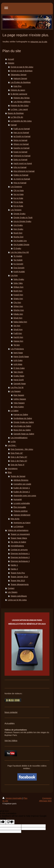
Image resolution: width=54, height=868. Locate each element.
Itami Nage (18, 353)
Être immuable (20, 507)
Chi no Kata (19, 190)
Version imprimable (12, 798)
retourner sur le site (39, 42)
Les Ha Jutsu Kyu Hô (20, 252)
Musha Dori (19, 237)
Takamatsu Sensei (19, 75)
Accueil (11, 59)
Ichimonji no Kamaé (22, 156)
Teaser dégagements (20, 584)
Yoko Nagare (19, 403)
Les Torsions (16, 210)
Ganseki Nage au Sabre (24, 434)
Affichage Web (45, 801)
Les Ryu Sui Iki (17, 387)
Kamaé (14, 125)
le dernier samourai (19, 94)
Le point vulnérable (22, 503)
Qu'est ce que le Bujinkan (22, 71)
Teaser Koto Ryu (18, 573)
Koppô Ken (18, 295)
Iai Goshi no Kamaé (22, 136)
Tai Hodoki (18, 260)
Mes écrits (15, 519)
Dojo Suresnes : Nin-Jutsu (22, 449)
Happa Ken (18, 341)
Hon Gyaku (18, 229)
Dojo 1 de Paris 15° (19, 457)
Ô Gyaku (17, 248)
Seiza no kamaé (20, 140)
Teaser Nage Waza (19, 538)
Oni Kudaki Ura (20, 241)
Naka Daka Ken (20, 322)
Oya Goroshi (19, 268)
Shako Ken (18, 299)
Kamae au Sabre (21, 414)
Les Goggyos (16, 187)
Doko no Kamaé (20, 160)
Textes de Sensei (18, 476)
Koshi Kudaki (19, 272)
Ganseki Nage (20, 384)
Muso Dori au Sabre (22, 430)
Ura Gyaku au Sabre (22, 426)
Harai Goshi (19, 380)
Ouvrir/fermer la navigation (27, 8)
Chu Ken (17, 302)
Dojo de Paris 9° (18, 465)
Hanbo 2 (14, 569)
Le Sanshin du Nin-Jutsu (21, 121)
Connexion (47, 798)
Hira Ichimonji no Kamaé (24, 171)
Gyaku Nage (19, 376)
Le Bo (13, 442)
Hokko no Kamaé (21, 175)
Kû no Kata (18, 206)
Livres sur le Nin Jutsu (17, 600)
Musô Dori (18, 233)
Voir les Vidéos (11, 741)
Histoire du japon (18, 90)
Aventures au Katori (22, 523)
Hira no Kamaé (20, 183)
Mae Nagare (19, 395)
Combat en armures (19, 550)
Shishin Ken (19, 310)
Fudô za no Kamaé (22, 129)
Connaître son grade (22, 484)
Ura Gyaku (18, 225)
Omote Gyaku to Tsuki (23, 218)
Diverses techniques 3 (20, 561)
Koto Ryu (18, 86)
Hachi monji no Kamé (23, 163)
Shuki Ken (18, 318)
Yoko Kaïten (19, 407)
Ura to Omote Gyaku (22, 221)
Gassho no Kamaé (22, 148)
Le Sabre (15, 411)
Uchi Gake (18, 360)
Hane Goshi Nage (21, 357)
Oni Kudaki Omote (21, 245)
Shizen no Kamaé (21, 144)
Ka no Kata (18, 198)
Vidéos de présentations (18, 530)
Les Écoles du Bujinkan (21, 82)
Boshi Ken (18, 291)
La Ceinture (19, 526)
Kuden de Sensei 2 (22, 492)
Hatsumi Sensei (20, 78)
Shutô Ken (18, 330)
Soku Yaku (18, 283)
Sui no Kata (19, 194)
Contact (11, 588)
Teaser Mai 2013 (18, 581)
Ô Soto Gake (19, 368)
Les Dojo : (12, 445)
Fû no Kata (18, 202)
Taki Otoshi (18, 372)
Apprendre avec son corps (25, 496)
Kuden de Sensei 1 (22, 488)
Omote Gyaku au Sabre (24, 422)
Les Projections (17, 349)
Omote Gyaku (19, 214)
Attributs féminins (21, 480)
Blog (10, 472)
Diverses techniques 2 (20, 557)
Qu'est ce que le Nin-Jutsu (22, 67)
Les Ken (14, 275)
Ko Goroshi (18, 264)
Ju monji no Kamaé (22, 179)
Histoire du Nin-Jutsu (20, 106)
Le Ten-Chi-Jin (17, 117)
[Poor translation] (10, 822)
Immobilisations (17, 546)
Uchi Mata (18, 364)
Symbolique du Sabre (23, 418)
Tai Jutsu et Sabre (18, 542)
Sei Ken (17, 326)
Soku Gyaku (19, 279)
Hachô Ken (18, 337)
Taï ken (17, 345)
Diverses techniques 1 (20, 554)
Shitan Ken (18, 306)
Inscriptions (13, 469)
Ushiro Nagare (20, 399)
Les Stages (13, 592)
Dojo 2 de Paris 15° (19, 461)
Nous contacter (11, 712)
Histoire (11, 63)
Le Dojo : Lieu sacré (19, 109)
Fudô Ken (18, 333)
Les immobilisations (19, 438)
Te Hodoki (18, 256)
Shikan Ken (19, 287)
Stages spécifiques (19, 596)
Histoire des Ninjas (22, 98)
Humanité (18, 499)
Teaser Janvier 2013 (19, 577)
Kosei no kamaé (20, 152)
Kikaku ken (18, 314)
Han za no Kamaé (21, 133)
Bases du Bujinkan (16, 113)
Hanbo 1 (14, 565)
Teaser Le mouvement (20, 534)
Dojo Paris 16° (17, 453)
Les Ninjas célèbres (22, 102)
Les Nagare (16, 391)
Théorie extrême (21, 511)
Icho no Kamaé (20, 167)
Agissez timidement (22, 515)
